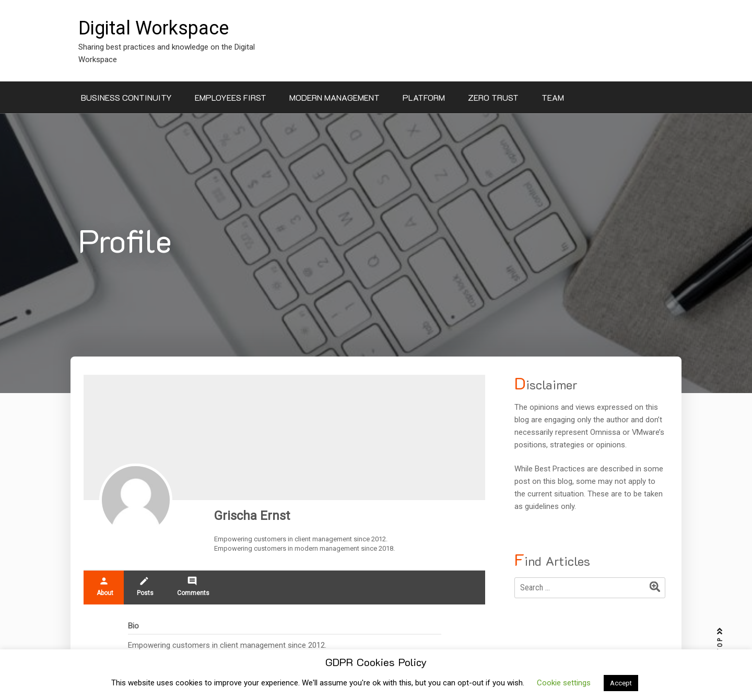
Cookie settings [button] (564, 683)
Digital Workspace (154, 28)
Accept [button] (621, 683)
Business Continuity (126, 97)
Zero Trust (493, 97)
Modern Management (334, 97)
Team (553, 97)
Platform (424, 97)
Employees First (231, 97)
